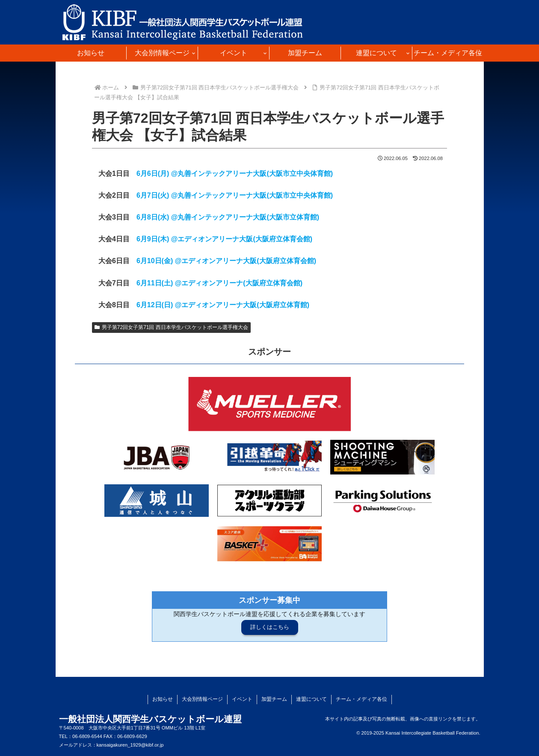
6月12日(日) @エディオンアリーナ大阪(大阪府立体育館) (223, 305)
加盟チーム (274, 699)
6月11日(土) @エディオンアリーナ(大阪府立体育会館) (219, 283)
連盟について (311, 699)
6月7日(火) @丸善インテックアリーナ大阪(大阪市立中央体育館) (235, 195)
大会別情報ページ (202, 699)
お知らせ (163, 699)
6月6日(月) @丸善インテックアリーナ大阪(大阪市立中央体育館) (235, 173)
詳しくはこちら (270, 627)
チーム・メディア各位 (361, 699)
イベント (242, 699)
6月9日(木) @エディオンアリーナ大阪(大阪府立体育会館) (224, 239)
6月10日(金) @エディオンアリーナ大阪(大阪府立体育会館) (226, 261)
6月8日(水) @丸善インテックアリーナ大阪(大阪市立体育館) (228, 217)
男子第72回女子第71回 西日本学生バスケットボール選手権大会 (171, 327)
